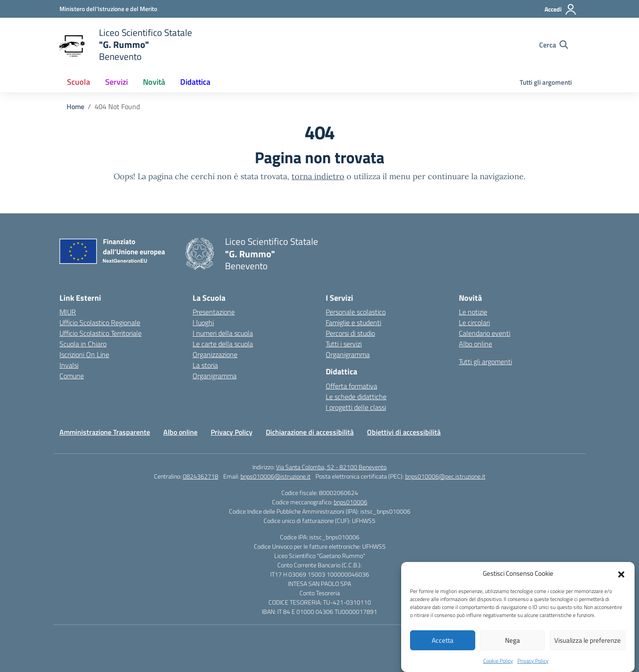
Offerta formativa (351, 386)
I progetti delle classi (356, 407)
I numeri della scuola (223, 333)
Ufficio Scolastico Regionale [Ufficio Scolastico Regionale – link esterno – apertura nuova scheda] (100, 322)
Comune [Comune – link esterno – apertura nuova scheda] (72, 376)
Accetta (443, 650)
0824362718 (201, 476)
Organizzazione (215, 354)
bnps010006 (351, 502)
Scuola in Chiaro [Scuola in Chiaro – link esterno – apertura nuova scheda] (83, 344)
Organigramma (215, 376)
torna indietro (318, 176)
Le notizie (473, 312)
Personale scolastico (356, 312)
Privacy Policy (232, 432)
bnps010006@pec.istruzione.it (445, 476)
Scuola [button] (79, 82)
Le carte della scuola (223, 344)
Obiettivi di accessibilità (404, 432)
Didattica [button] (195, 82)
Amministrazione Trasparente (105, 432)
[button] (621, 583)
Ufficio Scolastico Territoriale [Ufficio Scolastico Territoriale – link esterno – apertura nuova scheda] (101, 333)
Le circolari (474, 322)
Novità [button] (154, 82)
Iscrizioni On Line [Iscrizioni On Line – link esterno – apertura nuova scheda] (84, 354)
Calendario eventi (485, 333)
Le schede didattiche (356, 397)
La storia (205, 365)
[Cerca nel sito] (554, 45)
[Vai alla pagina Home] (75, 106)
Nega (513, 650)
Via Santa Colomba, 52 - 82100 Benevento (331, 467)
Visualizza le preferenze (588, 650)
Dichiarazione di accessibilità (310, 432)
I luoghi (203, 322)
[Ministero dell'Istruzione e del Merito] (108, 9)
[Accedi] (561, 9)
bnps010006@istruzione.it (276, 476)
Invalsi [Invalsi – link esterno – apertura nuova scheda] (69, 365)
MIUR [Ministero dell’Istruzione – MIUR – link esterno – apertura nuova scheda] (68, 312)
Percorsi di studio (350, 333)
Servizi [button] (116, 82)
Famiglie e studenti (353, 322)
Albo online (475, 344)
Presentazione (214, 312)
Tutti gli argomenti (546, 82)
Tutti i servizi (344, 344)
